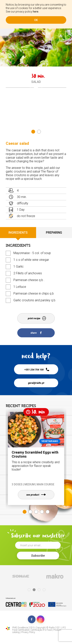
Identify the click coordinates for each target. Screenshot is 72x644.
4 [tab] (42, 512)
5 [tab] (48, 512)
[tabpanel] (36, 88)
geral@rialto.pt (36, 383)
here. (36, 12)
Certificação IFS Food (41, 630)
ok (36, 20)
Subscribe (38, 556)
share (36, 333)
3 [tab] (36, 512)
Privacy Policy (28, 632)
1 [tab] (33, 132)
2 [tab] (39, 132)
